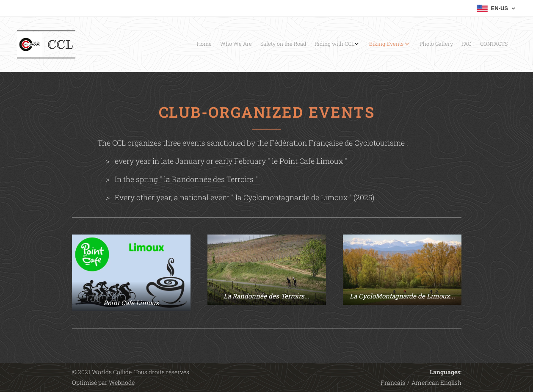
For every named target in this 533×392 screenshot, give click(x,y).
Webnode (122, 382)
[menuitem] (437, 44)
